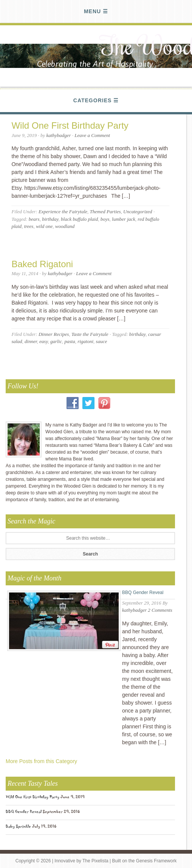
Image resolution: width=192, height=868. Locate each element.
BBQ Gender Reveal (143, 593)
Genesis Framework (156, 861)
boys (105, 219)
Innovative (65, 861)
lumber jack (124, 219)
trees (29, 226)
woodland (65, 226)
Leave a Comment (92, 135)
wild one (44, 226)
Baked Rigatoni (42, 264)
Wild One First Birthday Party (70, 125)
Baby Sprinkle (18, 827)
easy (43, 341)
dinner (31, 341)
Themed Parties (105, 212)
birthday (50, 219)
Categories (93, 100)
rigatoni (85, 341)
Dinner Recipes (54, 334)
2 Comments (160, 610)
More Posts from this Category (41, 761)
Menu (92, 11)
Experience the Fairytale (63, 212)
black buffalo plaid (79, 219)
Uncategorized (138, 212)
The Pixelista (95, 861)
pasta (70, 341)
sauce (102, 341)
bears (34, 219)
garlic (56, 341)
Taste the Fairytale (90, 334)
